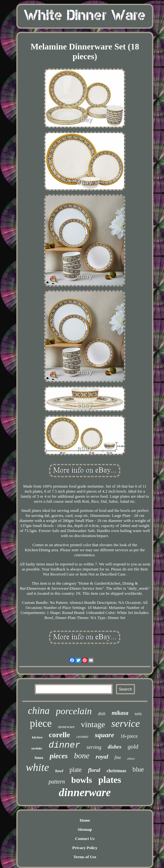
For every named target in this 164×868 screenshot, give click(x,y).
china (39, 711)
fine (118, 758)
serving (94, 747)
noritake (37, 748)
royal (102, 757)
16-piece (129, 736)
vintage (93, 724)
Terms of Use (85, 857)
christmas (116, 771)
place (131, 758)
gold (133, 746)
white (37, 767)
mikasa (120, 713)
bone (82, 756)
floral (94, 770)
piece (41, 723)
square (104, 735)
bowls (82, 780)
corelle (59, 735)
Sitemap (85, 829)
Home (85, 820)
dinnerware (85, 793)
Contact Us (85, 839)
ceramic (83, 737)
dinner (64, 745)
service (126, 723)
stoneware (66, 727)
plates (110, 780)
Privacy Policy (85, 848)
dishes (114, 747)
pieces (59, 756)
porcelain (74, 711)
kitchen (37, 737)
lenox (39, 758)
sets (138, 714)
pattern (57, 782)
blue (138, 769)
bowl (59, 771)
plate (76, 770)
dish (102, 714)
